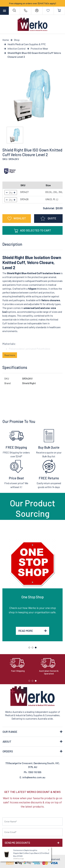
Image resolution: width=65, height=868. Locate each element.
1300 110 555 (35, 772)
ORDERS (8, 751)
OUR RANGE (10, 732)
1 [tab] (30, 648)
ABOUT (7, 741)
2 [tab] (33, 648)
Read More (32, 631)
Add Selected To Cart (33, 231)
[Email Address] (32, 832)
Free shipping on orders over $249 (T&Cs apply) (32, 3)
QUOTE (48, 219)
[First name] (32, 822)
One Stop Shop (33, 597)
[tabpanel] (32, 590)
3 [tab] (37, 648)
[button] (17, 219)
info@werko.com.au (34, 777)
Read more (10, 355)
